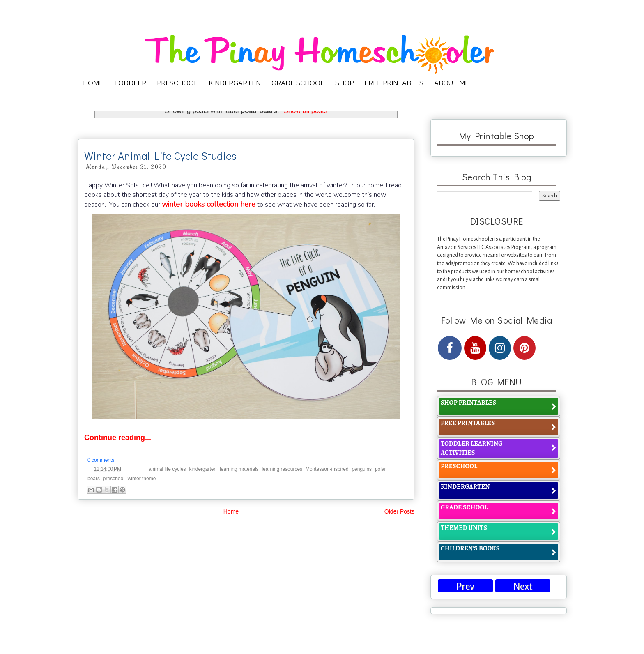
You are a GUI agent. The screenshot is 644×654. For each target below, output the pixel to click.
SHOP (344, 83)
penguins (362, 469)
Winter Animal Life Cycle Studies (160, 156)
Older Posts (399, 511)
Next (523, 586)
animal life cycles (167, 469)
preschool (114, 479)
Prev (465, 586)
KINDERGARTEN (235, 83)
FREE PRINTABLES (394, 83)
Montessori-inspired (327, 469)
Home (231, 511)
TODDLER (130, 83)
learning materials (239, 469)
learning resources (282, 469)
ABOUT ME (452, 83)
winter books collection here (209, 204)
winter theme (142, 479)
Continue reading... (118, 438)
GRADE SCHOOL (298, 83)
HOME (93, 83)
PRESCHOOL (177, 83)
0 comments (101, 460)
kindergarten (203, 469)
